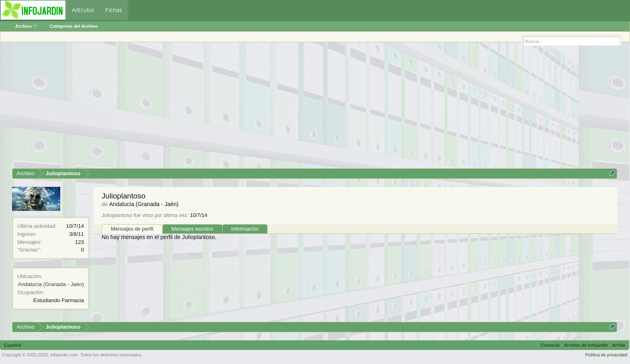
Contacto (550, 345)
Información (245, 229)
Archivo (27, 26)
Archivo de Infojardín (586, 345)
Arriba (619, 345)
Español (13, 345)
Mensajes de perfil (132, 229)
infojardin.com (64, 355)
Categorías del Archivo (74, 26)
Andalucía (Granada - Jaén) (51, 284)
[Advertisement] (253, 108)
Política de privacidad (606, 355)
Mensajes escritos (192, 229)
